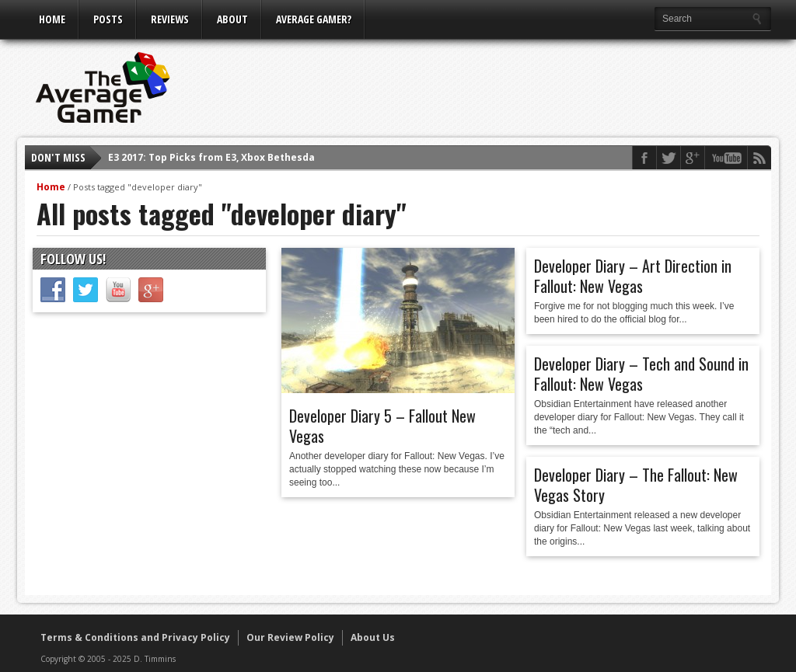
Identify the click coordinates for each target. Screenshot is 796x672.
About (232, 19)
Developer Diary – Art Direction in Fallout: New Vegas (633, 276)
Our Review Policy (290, 637)
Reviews (170, 19)
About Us (373, 637)
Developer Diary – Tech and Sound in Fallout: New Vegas (641, 374)
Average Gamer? (314, 19)
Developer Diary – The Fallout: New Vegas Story (636, 485)
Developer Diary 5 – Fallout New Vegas (382, 426)
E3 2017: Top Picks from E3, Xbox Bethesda (211, 157)
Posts (108, 19)
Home (52, 19)
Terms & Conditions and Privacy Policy (135, 637)
